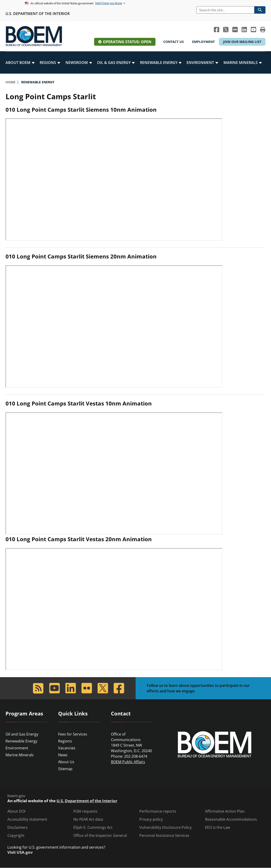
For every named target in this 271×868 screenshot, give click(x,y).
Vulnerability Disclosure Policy (165, 827)
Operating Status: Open (127, 42)
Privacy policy (151, 819)
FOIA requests (85, 811)
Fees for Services (73, 734)
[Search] (225, 10)
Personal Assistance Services (164, 836)
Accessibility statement (27, 819)
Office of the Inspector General (100, 836)
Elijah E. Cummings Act (93, 827)
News (63, 755)
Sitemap (65, 769)
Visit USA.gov (20, 852)
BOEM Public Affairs (128, 762)
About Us (66, 762)
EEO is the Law (217, 827)
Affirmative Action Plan (225, 811)
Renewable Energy (21, 741)
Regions (65, 741)
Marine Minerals (20, 755)
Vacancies (67, 748)
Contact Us (174, 42)
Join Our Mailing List (242, 42)
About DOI (16, 811)
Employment (203, 42)
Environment (17, 748)
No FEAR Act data (88, 819)
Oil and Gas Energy (22, 734)
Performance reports (158, 811)
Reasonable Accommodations (231, 819)
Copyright (16, 836)
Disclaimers (18, 827)
